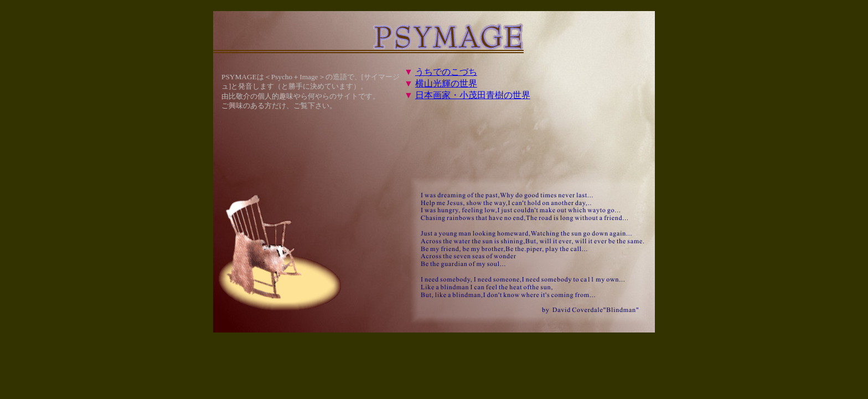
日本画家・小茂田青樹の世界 (473, 95)
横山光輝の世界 (446, 83)
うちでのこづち (446, 72)
